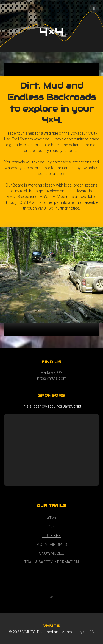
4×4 (51, 527)
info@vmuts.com (51, 378)
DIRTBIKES (51, 536)
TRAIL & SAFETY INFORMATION (51, 562)
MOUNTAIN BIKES (52, 544)
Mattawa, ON (51, 372)
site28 (88, 632)
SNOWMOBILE (51, 553)
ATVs (52, 518)
